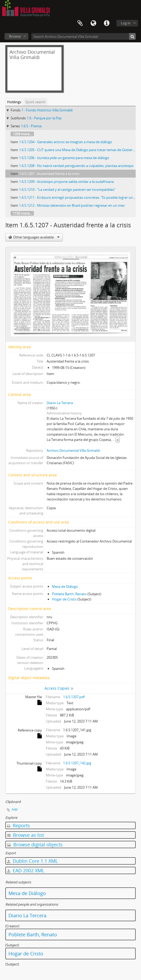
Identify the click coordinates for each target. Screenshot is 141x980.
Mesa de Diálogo (65, 586)
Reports (18, 825)
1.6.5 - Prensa (31, 126)
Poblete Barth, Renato (69, 594)
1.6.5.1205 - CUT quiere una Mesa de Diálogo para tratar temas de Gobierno (78, 150)
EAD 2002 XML (26, 870)
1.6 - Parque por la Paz (44, 118)
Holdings (14, 102)
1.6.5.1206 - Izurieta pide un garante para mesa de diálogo (64, 158)
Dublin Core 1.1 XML (32, 861)
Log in (126, 23)
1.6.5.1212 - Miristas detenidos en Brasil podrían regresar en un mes (72, 205)
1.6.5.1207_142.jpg (77, 763)
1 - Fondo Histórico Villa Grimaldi (47, 110)
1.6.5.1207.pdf (74, 697)
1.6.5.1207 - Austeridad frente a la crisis (49, 174)
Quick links (107, 23)
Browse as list (25, 835)
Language (93, 23)
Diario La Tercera (60, 403)
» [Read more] (118, 440)
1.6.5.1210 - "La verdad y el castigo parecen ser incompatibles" (67, 189)
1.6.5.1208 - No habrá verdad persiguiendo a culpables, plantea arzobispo (76, 166)
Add (15, 809)
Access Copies (57, 688)
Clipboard (80, 23)
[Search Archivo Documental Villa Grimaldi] (83, 36)
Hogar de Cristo (64, 599)
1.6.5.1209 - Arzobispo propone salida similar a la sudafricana (66, 182)
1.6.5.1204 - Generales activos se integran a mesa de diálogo (66, 142)
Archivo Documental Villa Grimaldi (73, 450)
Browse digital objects (35, 844)
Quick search (36, 102)
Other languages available (36, 237)
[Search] (132, 36)
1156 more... (22, 213)
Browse (15, 36)
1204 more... (22, 134)
